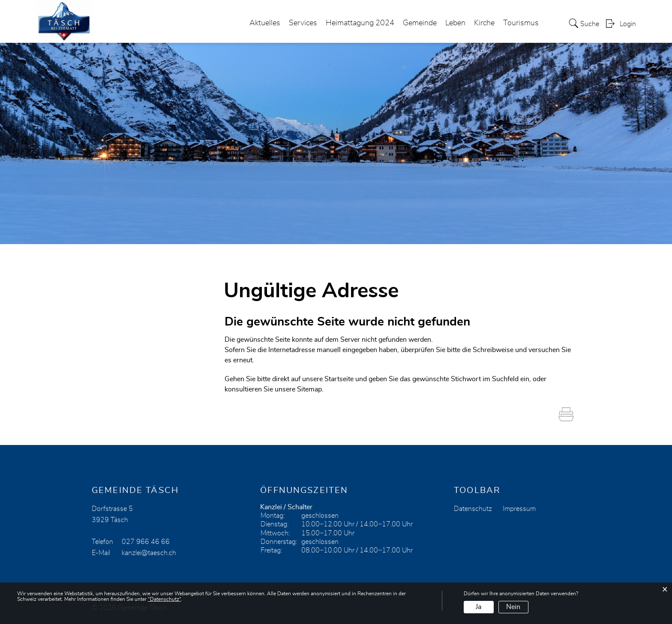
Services (303, 23)
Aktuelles (265, 23)
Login (628, 24)
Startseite (339, 379)
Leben (455, 23)
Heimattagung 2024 (360, 23)
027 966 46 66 (146, 542)
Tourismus (521, 23)
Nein (513, 607)
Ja (478, 607)
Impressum (519, 509)
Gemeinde (420, 23)
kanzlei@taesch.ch (149, 553)
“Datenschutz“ (164, 599)
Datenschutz (473, 509)
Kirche (484, 23)
